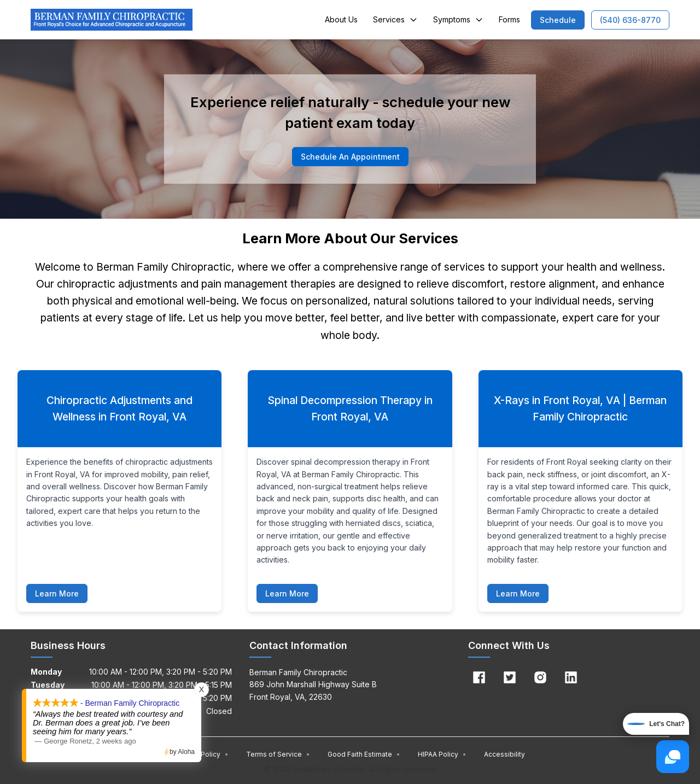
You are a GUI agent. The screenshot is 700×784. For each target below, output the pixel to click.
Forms (509, 19)
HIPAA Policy (442, 754)
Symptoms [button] (458, 19)
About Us (341, 19)
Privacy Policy (202, 754)
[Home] (112, 20)
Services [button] (395, 19)
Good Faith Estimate (364, 754)
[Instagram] (540, 677)
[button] (558, 20)
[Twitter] (510, 677)
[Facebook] (479, 677)
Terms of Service (278, 754)
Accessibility (504, 754)
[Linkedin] (571, 677)
